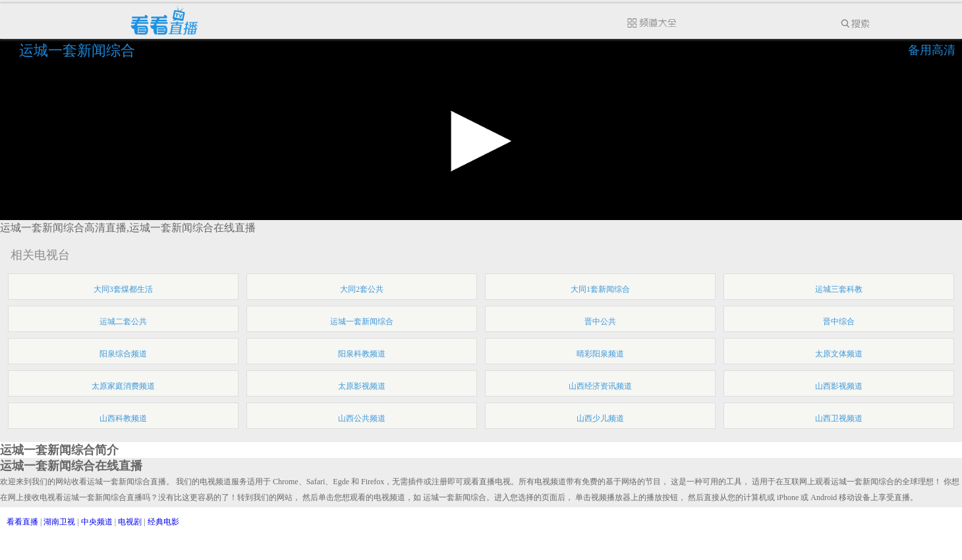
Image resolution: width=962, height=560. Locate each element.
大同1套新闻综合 (600, 289)
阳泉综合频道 (123, 354)
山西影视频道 (839, 386)
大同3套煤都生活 (123, 289)
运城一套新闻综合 (79, 50)
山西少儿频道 (600, 418)
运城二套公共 (123, 322)
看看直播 (22, 522)
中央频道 (97, 522)
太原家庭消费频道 (123, 386)
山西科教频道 (123, 418)
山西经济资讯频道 (600, 386)
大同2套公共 (362, 289)
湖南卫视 (59, 522)
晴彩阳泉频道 (600, 354)
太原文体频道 (839, 354)
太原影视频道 (362, 386)
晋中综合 (839, 322)
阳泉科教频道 (362, 354)
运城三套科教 (839, 289)
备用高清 (932, 50)
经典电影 (163, 522)
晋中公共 (600, 322)
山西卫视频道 (839, 418)
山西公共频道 (362, 418)
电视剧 (130, 522)
